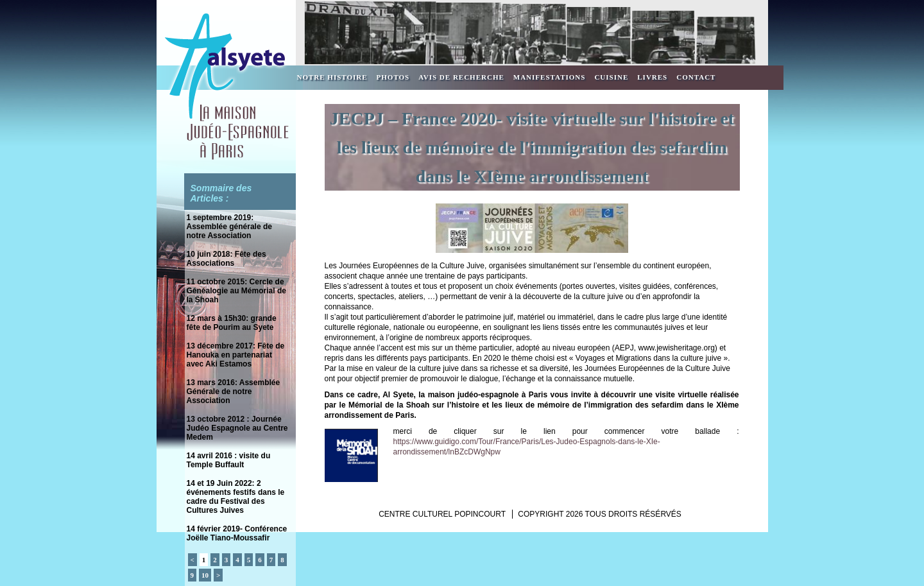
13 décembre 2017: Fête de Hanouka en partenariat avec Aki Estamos (236, 355)
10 (205, 575)
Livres (652, 77)
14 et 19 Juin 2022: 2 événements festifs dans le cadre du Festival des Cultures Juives (236, 497)
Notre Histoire (332, 77)
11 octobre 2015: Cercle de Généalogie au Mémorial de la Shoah (236, 291)
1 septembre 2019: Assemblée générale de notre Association (229, 227)
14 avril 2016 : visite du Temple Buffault (229, 460)
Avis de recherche (461, 77)
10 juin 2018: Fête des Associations (227, 259)
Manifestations (550, 77)
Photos (393, 77)
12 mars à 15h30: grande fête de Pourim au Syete (232, 323)
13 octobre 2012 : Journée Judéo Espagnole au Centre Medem (237, 428)
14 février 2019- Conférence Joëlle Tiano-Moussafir (237, 533)
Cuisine (611, 77)
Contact (696, 77)
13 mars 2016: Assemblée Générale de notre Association (234, 392)
